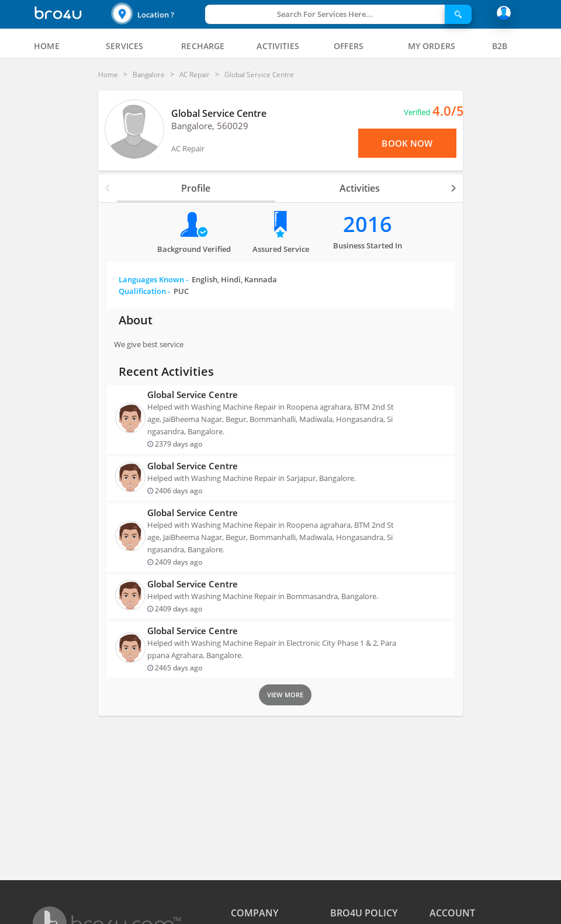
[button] (157, 14)
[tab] (47, 46)
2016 (368, 224)
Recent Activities (166, 371)
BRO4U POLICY (364, 913)
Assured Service (281, 249)
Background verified (194, 249)
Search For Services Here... (325, 14)
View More (285, 695)
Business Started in (368, 245)
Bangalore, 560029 (210, 126)
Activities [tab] (360, 188)
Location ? (156, 15)
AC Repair (188, 148)
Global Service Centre (219, 113)
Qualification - (154, 291)
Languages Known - (198, 279)
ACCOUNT (452, 913)
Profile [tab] (196, 188)
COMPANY (254, 913)
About (136, 320)
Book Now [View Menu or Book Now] (407, 143)
